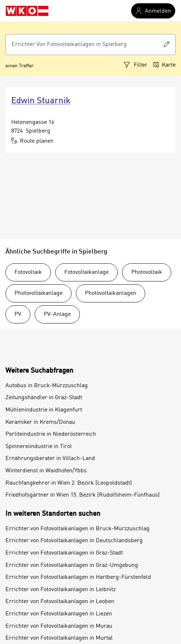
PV (18, 314)
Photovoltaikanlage (38, 293)
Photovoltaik (147, 272)
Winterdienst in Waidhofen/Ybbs (46, 471)
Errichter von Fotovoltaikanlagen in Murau (59, 626)
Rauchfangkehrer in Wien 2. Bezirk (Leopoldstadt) (69, 483)
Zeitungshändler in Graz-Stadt (44, 398)
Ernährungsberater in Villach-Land (50, 459)
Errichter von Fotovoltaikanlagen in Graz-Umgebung (72, 565)
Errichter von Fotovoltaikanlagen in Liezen (59, 614)
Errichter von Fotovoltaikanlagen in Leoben (60, 602)
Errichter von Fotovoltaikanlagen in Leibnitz (61, 590)
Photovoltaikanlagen (111, 293)
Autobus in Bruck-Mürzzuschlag (47, 386)
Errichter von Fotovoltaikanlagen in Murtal (59, 638)
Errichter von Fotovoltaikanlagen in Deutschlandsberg (74, 541)
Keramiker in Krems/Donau (40, 422)
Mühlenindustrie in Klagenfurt (44, 410)
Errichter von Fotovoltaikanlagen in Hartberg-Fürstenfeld (78, 577)
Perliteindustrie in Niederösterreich (51, 434)
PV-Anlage (57, 314)
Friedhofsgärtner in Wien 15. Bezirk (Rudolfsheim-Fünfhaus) (83, 495)
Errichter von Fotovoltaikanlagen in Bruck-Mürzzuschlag (77, 529)
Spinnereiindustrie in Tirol (39, 447)
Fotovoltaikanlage (87, 272)
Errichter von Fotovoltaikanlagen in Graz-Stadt (64, 553)
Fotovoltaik (28, 272)
